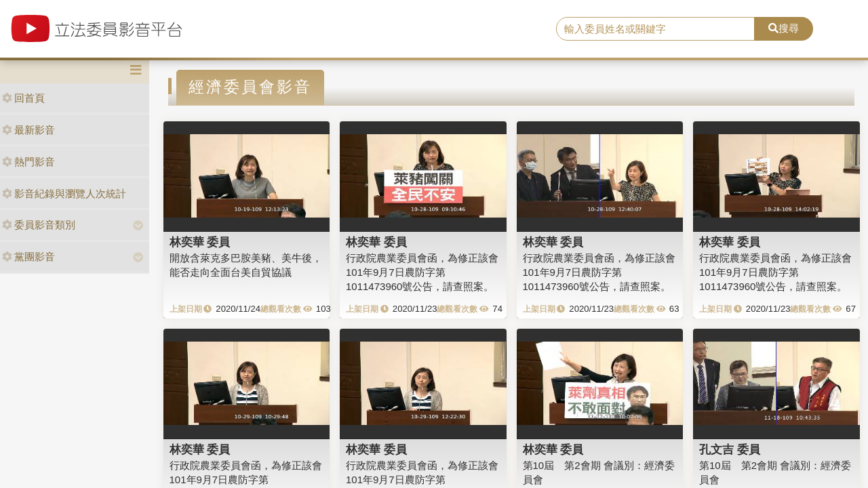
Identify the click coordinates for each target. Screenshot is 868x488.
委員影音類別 (39, 225)
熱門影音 (28, 162)
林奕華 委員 (200, 242)
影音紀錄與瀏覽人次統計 (64, 194)
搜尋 (784, 28)
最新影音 (28, 130)
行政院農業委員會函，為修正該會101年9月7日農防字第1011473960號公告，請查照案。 (422, 272)
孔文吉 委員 (730, 449)
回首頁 (23, 98)
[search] (655, 29)
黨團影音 (28, 257)
